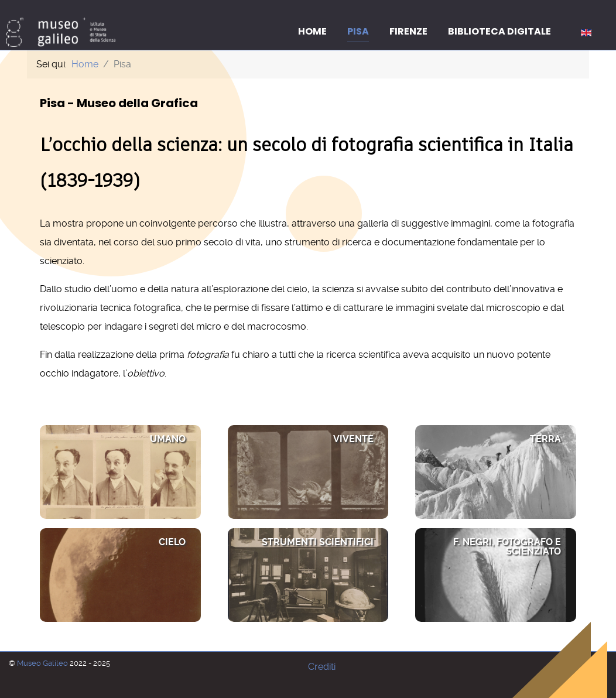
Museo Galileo (43, 663)
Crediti (322, 667)
